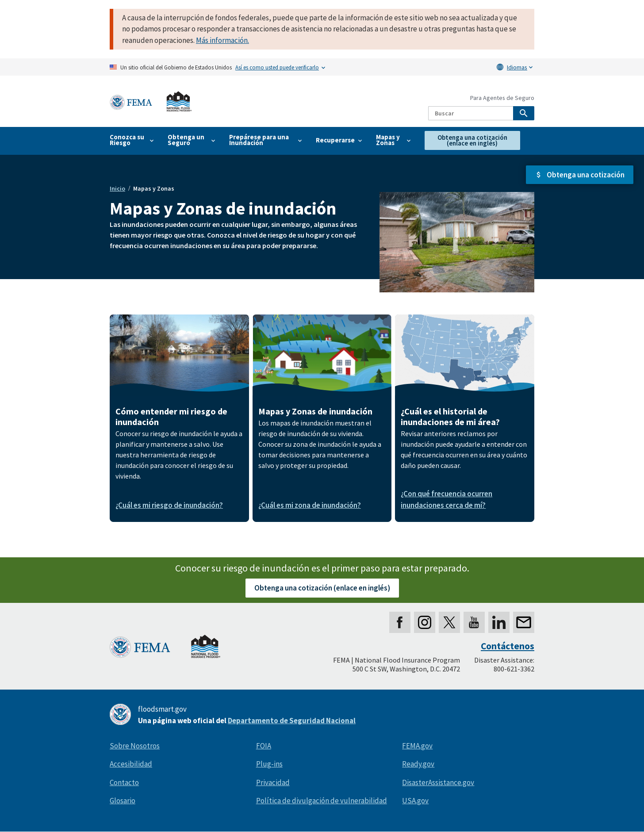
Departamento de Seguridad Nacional (292, 721)
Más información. (222, 40)
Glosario (123, 801)
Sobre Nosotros (135, 746)
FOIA (264, 746)
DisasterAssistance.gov (438, 782)
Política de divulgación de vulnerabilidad (322, 801)
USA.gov (415, 801)
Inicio (117, 188)
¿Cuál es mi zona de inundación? (310, 505)
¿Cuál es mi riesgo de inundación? (169, 505)
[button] (580, 175)
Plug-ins (269, 764)
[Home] (151, 102)
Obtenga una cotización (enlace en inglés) (322, 588)
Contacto (124, 782)
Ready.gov (418, 764)
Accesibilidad (131, 764)
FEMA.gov (417, 746)
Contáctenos (508, 646)
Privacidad (273, 782)
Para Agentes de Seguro (502, 98)
